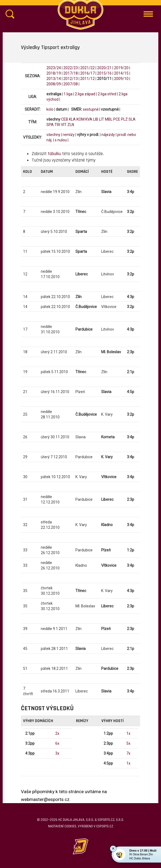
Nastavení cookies (62, 826)
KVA (89, 119)
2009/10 (121, 79)
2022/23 (71, 68)
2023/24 (54, 68)
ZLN (71, 125)
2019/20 (121, 68)
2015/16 (104, 73)
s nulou (61, 140)
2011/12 (87, 79)
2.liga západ (85, 94)
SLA (132, 119)
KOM (80, 119)
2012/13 (71, 79)
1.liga (68, 94)
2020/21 (104, 68)
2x (57, 733)
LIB (96, 119)
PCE (117, 119)
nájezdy (108, 135)
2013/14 (54, 79)
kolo (50, 109)
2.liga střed (107, 94)
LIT (102, 119)
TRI (57, 125)
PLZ (124, 119)
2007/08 (71, 84)
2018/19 (54, 73)
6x (57, 743)
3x (57, 753)
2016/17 (87, 73)
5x (128, 743)
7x (128, 753)
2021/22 (87, 68)
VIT (64, 125)
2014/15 (121, 73)
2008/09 (54, 84)
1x (128, 733)
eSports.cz (105, 826)
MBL (109, 119)
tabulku (54, 154)
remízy (69, 135)
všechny (53, 135)
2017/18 (71, 73)
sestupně (91, 109)
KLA (72, 119)
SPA (50, 125)
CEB (65, 119)
